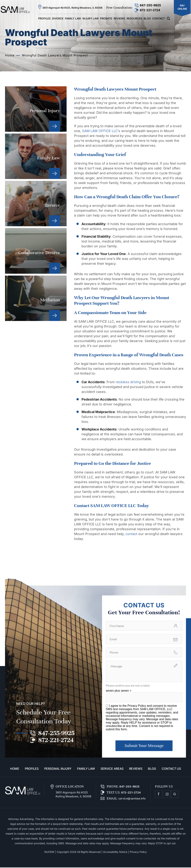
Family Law (73, 18)
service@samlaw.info (132, 799)
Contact (159, 18)
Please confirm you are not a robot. (128, 685)
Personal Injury (36, 109)
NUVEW (49, 852)
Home (15, 769)
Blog (147, 18)
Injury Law (91, 18)
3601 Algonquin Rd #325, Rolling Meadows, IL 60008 (72, 8)
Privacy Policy (137, 706)
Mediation (36, 298)
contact (131, 534)
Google (175, 795)
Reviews (119, 18)
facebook (159, 795)
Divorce (58, 18)
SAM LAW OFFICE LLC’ (100, 131)
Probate (106, 18)
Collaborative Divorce (36, 251)
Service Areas (112, 769)
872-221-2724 (150, 10)
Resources (134, 18)
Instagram (167, 795)
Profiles (44, 18)
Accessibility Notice (115, 852)
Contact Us (171, 769)
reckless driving (129, 382)
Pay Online (182, 8)
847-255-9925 (150, 5)
